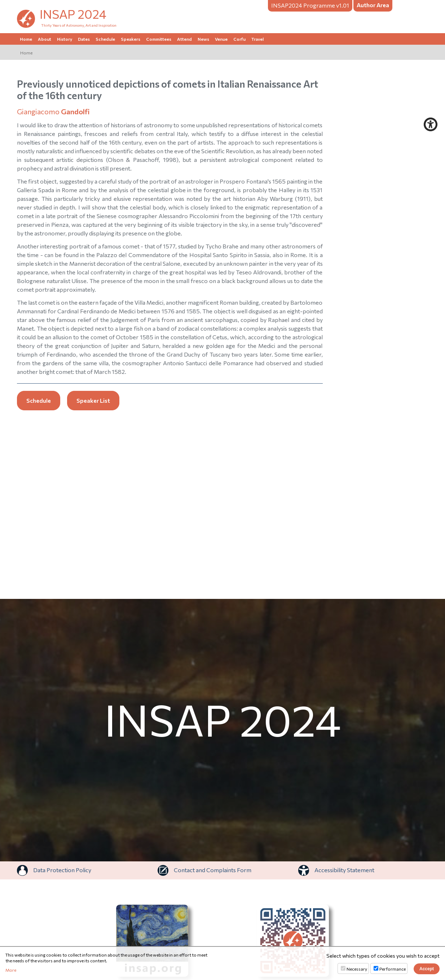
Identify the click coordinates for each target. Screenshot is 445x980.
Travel (257, 39)
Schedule (105, 39)
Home (26, 39)
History (65, 39)
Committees (159, 39)
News (203, 39)
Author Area (373, 5)
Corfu (239, 39)
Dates (84, 39)
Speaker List (93, 400)
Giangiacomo (53, 111)
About (45, 39)
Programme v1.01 (310, 5)
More (11, 970)
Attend (184, 39)
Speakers (131, 39)
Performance (393, 969)
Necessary (357, 969)
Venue (221, 39)
